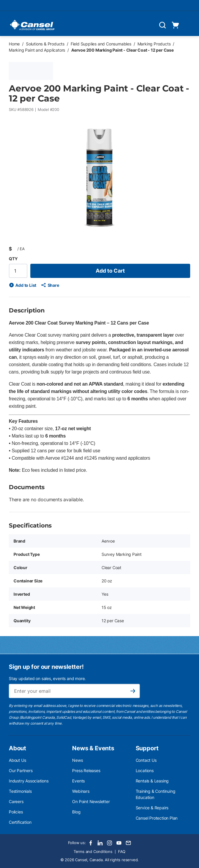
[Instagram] (110, 843)
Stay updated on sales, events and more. (47, 678)
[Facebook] (91, 843)
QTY (13, 259)
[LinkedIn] (100, 843)
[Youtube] (119, 843)
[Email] (128, 843)
